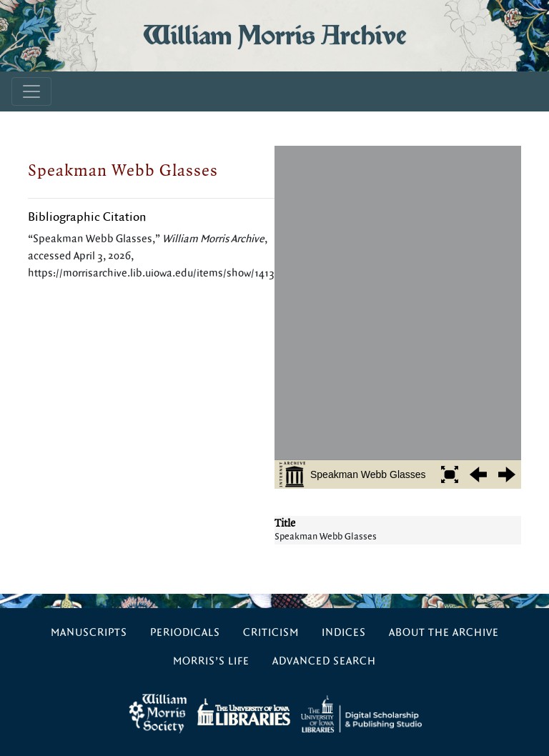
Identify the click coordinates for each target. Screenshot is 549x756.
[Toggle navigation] (31, 91)
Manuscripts (89, 633)
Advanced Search (324, 661)
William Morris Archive (274, 35)
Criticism (271, 633)
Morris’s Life (211, 661)
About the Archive (444, 633)
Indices (344, 633)
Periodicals (185, 633)
